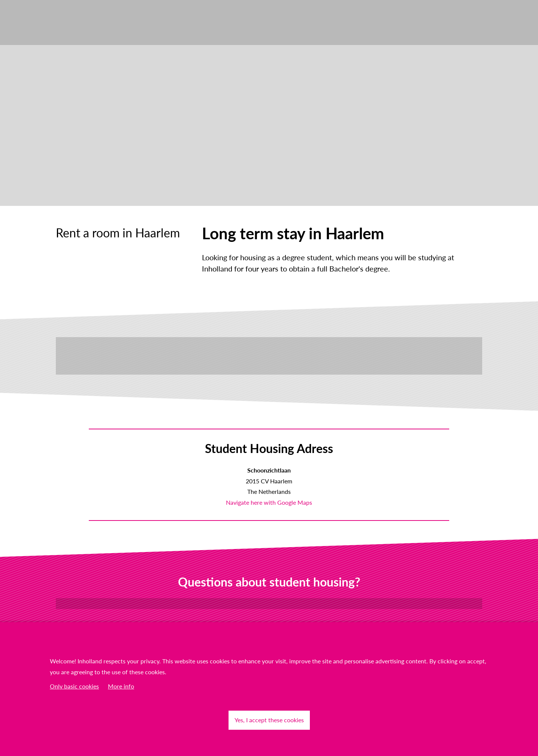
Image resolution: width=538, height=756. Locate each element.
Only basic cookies (74, 686)
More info (121, 686)
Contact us (269, 603)
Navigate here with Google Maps (269, 502)
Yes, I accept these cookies (269, 720)
